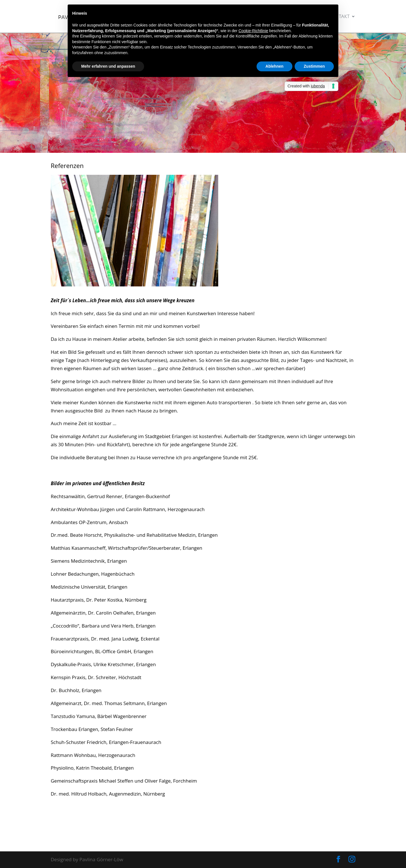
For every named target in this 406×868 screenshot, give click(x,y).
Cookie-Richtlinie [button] (253, 31)
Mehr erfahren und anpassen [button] (108, 66)
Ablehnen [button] (275, 66)
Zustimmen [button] (314, 66)
